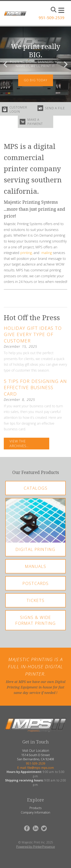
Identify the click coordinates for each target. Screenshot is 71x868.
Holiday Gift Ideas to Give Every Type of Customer (33, 334)
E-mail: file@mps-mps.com (35, 768)
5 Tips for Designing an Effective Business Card (35, 387)
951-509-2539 (51, 18)
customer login (18, 109)
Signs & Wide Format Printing (36, 620)
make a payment (35, 122)
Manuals (36, 566)
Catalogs (36, 488)
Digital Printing (35, 549)
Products (35, 808)
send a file (55, 108)
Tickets (35, 600)
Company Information (35, 812)
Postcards (36, 583)
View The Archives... (19, 443)
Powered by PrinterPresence (35, 847)
